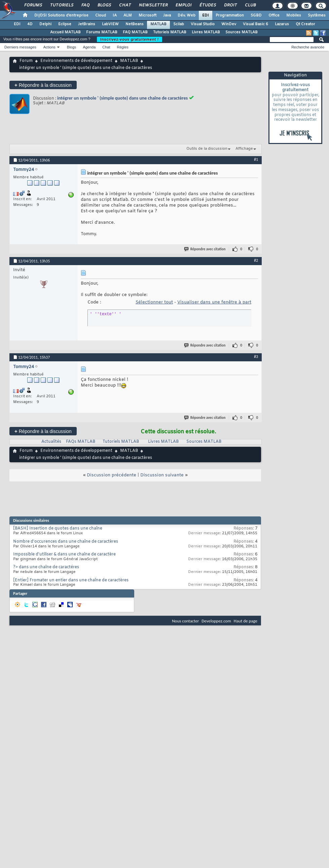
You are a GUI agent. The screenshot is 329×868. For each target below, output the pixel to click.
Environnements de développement (76, 61)
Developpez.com (216, 621)
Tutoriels (61, 5)
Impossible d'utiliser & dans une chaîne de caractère (64, 554)
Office (274, 15)
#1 (256, 159)
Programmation (230, 15)
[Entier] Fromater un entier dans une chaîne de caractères (71, 580)
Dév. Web (187, 15)
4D (30, 24)
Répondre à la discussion (43, 85)
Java (167, 15)
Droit (230, 5)
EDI (206, 15)
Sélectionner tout (154, 302)
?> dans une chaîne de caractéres (46, 567)
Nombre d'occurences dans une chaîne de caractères (66, 542)
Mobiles (294, 15)
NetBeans (135, 24)
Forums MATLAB (102, 32)
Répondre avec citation (205, 249)
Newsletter (153, 5)
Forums (33, 5)
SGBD (256, 15)
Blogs (104, 5)
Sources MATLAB (242, 32)
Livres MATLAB (206, 32)
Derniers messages (20, 47)
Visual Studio (203, 24)
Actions (49, 47)
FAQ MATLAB (135, 32)
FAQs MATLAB (81, 442)
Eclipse (65, 24)
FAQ (85, 5)
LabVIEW (110, 24)
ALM (128, 15)
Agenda (89, 47)
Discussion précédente (112, 475)
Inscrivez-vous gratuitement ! (130, 39)
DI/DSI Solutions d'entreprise (61, 15)
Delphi (45, 24)
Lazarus (282, 24)
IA (115, 15)
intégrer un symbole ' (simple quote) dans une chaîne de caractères (122, 98)
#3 (256, 357)
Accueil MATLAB (65, 32)
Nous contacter (185, 621)
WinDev (229, 24)
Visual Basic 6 (255, 24)
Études (207, 5)
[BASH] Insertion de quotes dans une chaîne (58, 529)
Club (250, 5)
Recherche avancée (308, 47)
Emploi (183, 5)
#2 (256, 260)
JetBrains (87, 24)
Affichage (244, 149)
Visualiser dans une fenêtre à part (214, 302)
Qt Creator (305, 24)
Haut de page (246, 621)
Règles (123, 47)
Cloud (101, 15)
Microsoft (148, 15)
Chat (125, 5)
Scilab (179, 24)
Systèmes (317, 15)
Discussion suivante (162, 475)
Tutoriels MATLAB (170, 32)
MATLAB (158, 24)
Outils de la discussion (207, 149)
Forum (26, 61)
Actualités (51, 442)
